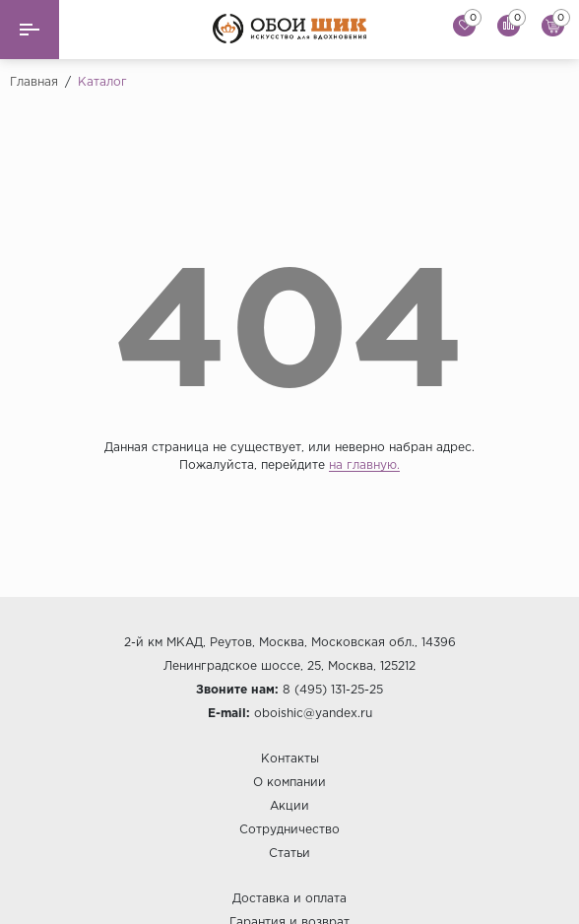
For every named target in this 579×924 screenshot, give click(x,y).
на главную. (364, 465)
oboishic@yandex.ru (313, 714)
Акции (289, 806)
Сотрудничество (289, 830)
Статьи (289, 854)
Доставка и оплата (289, 899)
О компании (289, 783)
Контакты (290, 759)
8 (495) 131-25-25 (333, 690)
